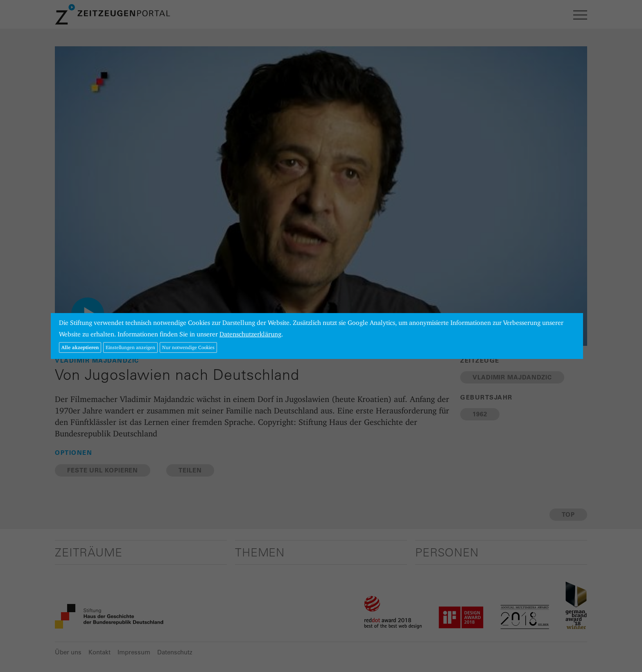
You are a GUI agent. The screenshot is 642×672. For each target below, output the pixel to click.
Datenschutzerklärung (250, 334)
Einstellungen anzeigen (130, 347)
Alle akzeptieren (80, 347)
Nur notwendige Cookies (188, 347)
